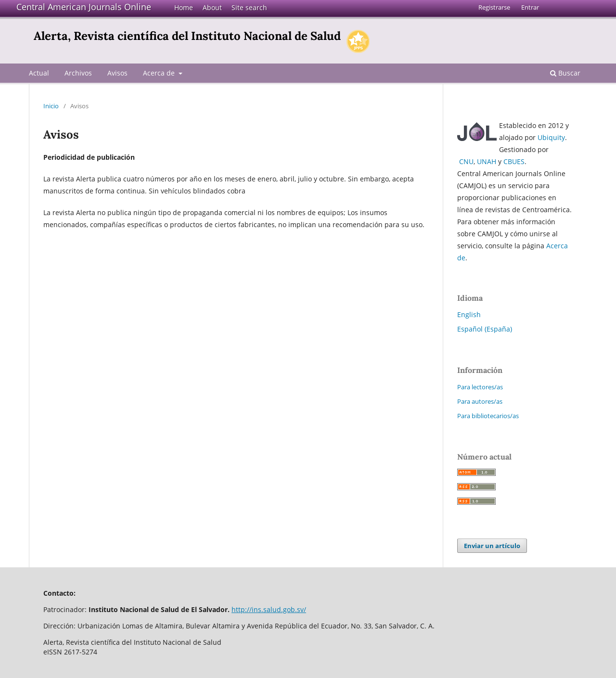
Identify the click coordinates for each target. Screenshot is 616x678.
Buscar (565, 73)
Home (184, 7)
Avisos (117, 73)
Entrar (530, 7)
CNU (466, 161)
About (212, 7)
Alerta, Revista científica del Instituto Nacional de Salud (187, 36)
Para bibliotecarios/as (488, 416)
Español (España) (485, 329)
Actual (39, 73)
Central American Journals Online (84, 7)
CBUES (514, 161)
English (469, 314)
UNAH (487, 161)
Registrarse (494, 7)
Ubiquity (551, 137)
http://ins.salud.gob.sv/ (269, 609)
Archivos (78, 73)
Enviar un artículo (492, 546)
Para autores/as (480, 401)
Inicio (51, 106)
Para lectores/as (480, 387)
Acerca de (160, 73)
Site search (249, 7)
